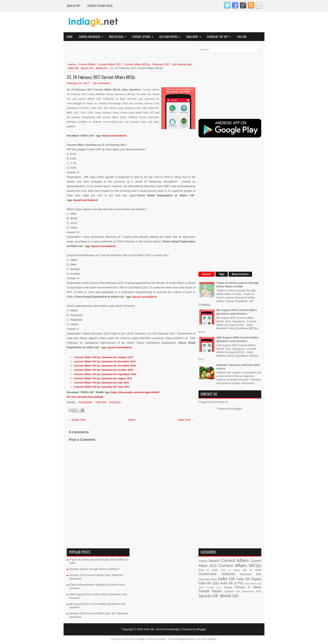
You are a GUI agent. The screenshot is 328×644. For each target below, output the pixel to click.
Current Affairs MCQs (100, 6)
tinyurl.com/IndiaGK (86, 200)
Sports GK (87, 68)
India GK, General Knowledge (162, 629)
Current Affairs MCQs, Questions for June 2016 (102, 387)
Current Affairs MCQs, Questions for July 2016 (101, 382)
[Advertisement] (116, 53)
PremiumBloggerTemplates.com (184, 639)
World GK (101, 68)
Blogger (237, 409)
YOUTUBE (242, 37)
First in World (230, 570)
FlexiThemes (129, 639)
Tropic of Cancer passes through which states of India (238, 285)
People (228, 587)
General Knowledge (92, 35)
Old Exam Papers (171, 35)
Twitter (100, 402)
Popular (207, 274)
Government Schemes (217, 574)
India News (195, 35)
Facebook (85, 402)
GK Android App (182, 64)
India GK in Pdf (231, 583)
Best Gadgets (210, 639)
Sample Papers (210, 591)
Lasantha (161, 639)
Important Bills (251, 574)
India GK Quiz (119, 35)
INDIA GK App (74, 6)
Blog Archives (240, 274)
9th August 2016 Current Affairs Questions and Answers (237, 312)
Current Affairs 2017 (110, 64)
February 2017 (161, 64)
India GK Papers (249, 579)
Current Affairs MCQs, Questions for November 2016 (105, 366)
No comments (101, 83)
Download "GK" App (220, 35)
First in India (208, 570)
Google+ (115, 402)
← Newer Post (77, 420)
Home (70, 37)
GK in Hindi (252, 570)
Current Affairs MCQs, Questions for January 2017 (104, 357)
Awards (214, 561)
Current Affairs (144, 35)
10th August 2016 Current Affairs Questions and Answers (237, 339)
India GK (73, 68)
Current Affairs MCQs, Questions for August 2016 (103, 378)
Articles (203, 561)
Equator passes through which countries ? (95, 569)
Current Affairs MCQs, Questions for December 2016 (105, 361)
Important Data (208, 579)
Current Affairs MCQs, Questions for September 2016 (105, 374)
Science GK (232, 591)
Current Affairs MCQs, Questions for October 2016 (104, 370)
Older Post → (186, 420)
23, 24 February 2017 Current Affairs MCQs (101, 77)
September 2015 (252, 591)
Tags (222, 274)
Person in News (248, 587)
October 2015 (214, 588)
